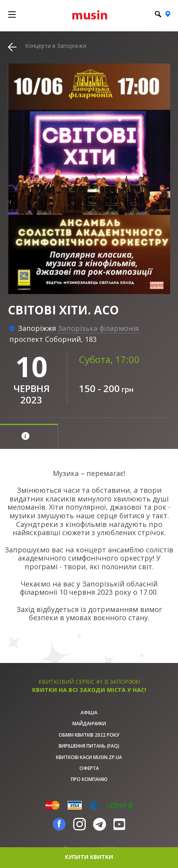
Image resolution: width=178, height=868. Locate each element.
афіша (89, 713)
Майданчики (89, 724)
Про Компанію (89, 779)
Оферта (89, 768)
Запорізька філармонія (98, 328)
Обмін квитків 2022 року (89, 735)
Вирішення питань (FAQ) (89, 746)
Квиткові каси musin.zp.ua (89, 757)
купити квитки (89, 857)
